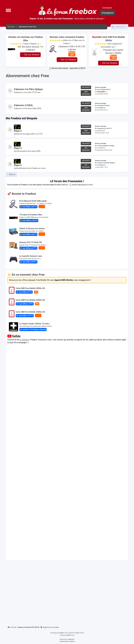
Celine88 (100, 148)
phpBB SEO (71, 639)
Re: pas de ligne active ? (103, 90)
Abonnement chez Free (27, 76)
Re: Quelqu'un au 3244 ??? (104, 128)
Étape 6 (18, 165)
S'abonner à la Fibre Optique (28, 89)
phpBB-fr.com (70, 635)
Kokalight (101, 108)
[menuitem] (50, 627)
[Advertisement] (67, 592)
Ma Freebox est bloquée (22, 118)
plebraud (100, 131)
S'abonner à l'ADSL (23, 105)
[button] (8, 10)
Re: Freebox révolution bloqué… (105, 163)
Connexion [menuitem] (107, 8)
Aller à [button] (12, 174)
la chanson (24, 340)
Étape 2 (18, 131)
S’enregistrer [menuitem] (108, 13)
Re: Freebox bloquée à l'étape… (105, 146)
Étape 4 (18, 148)
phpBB (61, 633)
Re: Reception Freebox (102, 106)
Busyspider (101, 92)
